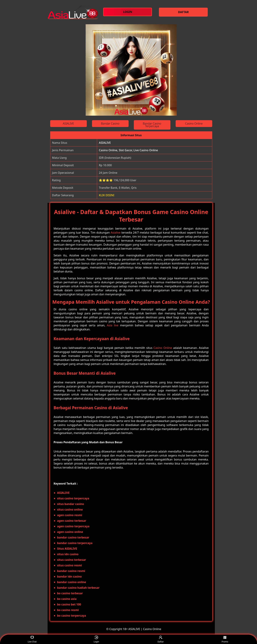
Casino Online (163, 348)
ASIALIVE (105, 143)
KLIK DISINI (107, 195)
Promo (225, 639)
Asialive (116, 233)
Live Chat (32, 639)
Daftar (161, 639)
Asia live (113, 325)
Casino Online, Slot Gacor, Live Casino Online (128, 150)
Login (96, 639)
